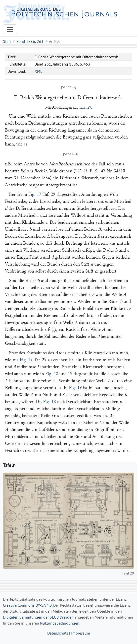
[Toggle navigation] (10, 29)
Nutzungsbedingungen (60, 623)
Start (7, 41)
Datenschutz (58, 633)
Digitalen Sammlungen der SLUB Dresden (38, 617)
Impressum (81, 633)
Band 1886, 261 (30, 41)
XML (38, 71)
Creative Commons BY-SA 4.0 (27, 605)
